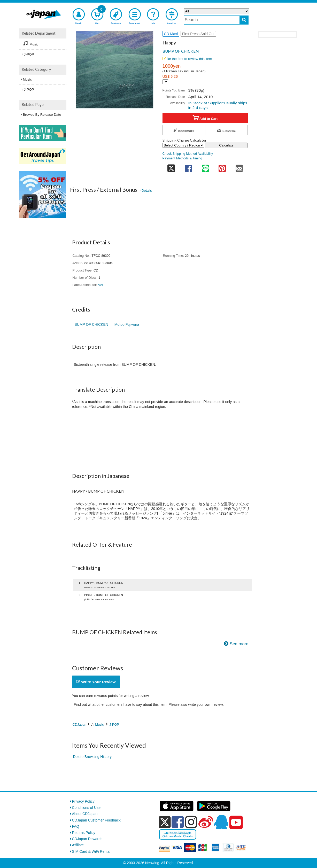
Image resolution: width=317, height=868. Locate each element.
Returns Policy (84, 833)
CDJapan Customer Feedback (96, 820)
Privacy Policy (83, 801)
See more (239, 644)
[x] (165, 822)
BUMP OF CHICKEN (181, 51)
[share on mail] (239, 167)
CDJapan (79, 724)
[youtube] (236, 823)
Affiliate (78, 845)
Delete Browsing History (92, 757)
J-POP (114, 724)
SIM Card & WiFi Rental (91, 851)
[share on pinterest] (222, 167)
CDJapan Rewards (87, 839)
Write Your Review (96, 682)
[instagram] (191, 822)
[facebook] (178, 822)
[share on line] (205, 167)
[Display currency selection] (165, 82)
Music (99, 724)
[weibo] (206, 822)
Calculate (226, 145)
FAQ (76, 826)
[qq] (221, 822)
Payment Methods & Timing (182, 158)
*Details (146, 191)
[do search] (244, 20)
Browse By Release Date (42, 115)
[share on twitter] (171, 167)
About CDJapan (85, 814)
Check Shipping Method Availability (188, 154)
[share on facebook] (188, 167)
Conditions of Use (86, 808)
